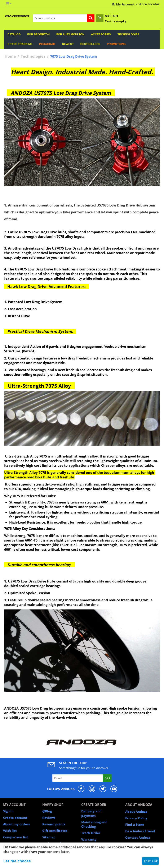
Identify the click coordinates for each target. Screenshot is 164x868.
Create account (15, 818)
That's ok (151, 861)
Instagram (47, 44)
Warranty (89, 839)
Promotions (116, 44)
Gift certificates (55, 831)
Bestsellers (90, 44)
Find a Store (135, 825)
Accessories (101, 34)
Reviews (49, 818)
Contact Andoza (138, 837)
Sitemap (49, 837)
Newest (68, 44)
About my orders (16, 824)
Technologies (128, 34)
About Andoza (136, 812)
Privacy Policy (136, 818)
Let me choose (17, 861)
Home (10, 56)
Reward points (54, 824)
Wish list (10, 831)
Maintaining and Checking (94, 824)
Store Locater (149, 4)
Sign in (8, 811)
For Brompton (38, 34)
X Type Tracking (20, 44)
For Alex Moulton (70, 34)
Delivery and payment (91, 813)
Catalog (14, 34)
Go (107, 778)
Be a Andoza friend (140, 831)
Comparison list (16, 837)
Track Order (91, 833)
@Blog (47, 811)
